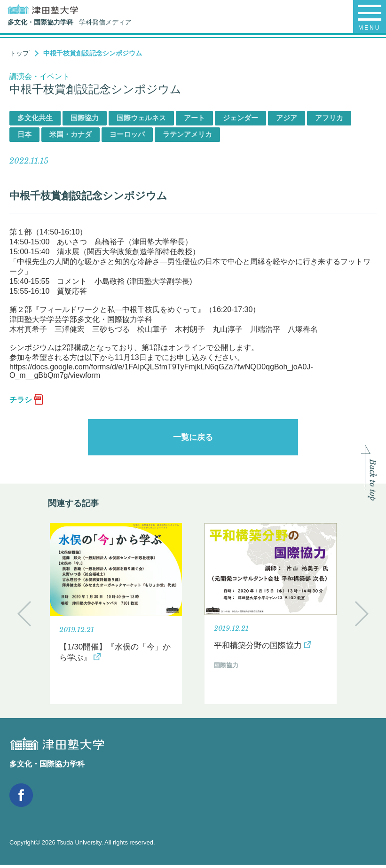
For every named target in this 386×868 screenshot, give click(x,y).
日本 (24, 134)
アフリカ (329, 118)
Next (362, 617)
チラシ (21, 400)
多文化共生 (35, 118)
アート (194, 118)
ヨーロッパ (127, 134)
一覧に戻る (193, 439)
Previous (24, 617)
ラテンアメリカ (187, 134)
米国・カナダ (71, 134)
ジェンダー (240, 118)
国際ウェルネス (141, 118)
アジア (287, 118)
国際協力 (85, 118)
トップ (19, 53)
